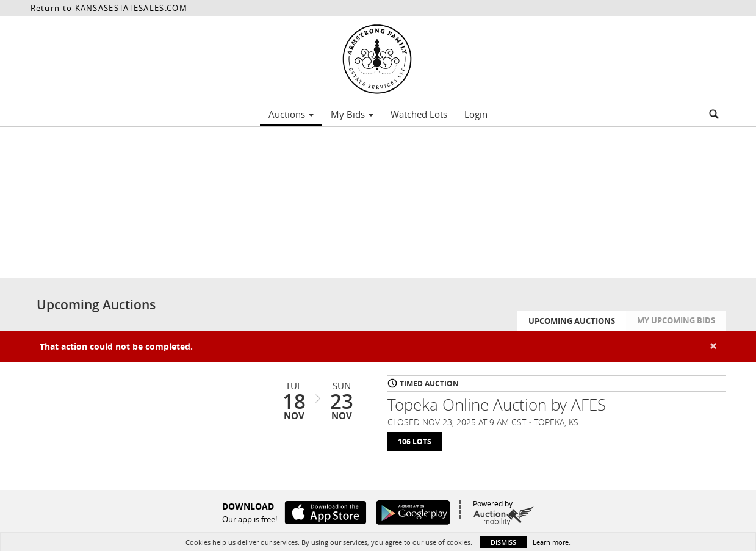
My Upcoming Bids (676, 320)
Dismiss (503, 542)
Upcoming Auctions (572, 321)
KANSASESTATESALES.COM (131, 8)
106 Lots (415, 441)
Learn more (551, 542)
